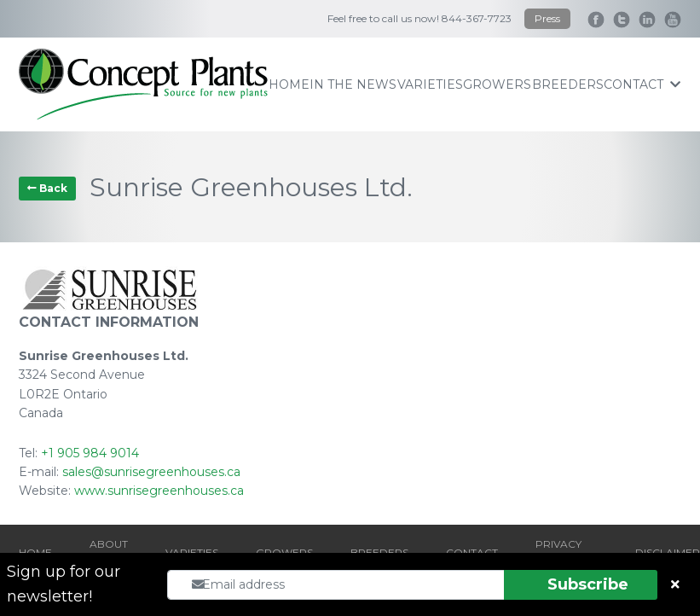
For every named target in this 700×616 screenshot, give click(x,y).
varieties (430, 84)
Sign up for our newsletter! (64, 584)
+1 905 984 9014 (90, 453)
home (289, 84)
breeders (568, 84)
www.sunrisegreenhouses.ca (159, 491)
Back (47, 188)
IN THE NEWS (353, 84)
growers (497, 84)
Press (547, 18)
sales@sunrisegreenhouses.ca (151, 472)
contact (642, 84)
